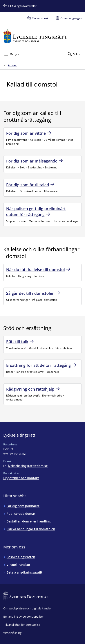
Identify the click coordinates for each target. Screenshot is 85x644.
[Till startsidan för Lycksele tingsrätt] (35, 36)
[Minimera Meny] (12, 54)
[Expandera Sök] (74, 54)
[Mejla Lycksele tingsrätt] (25, 466)
